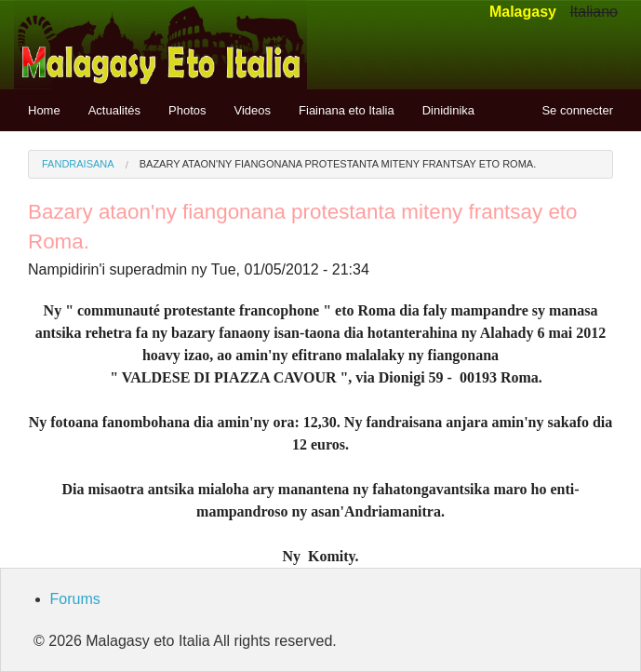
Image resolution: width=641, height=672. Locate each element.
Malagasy (523, 12)
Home (44, 110)
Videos (253, 110)
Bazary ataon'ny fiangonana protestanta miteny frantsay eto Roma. (338, 164)
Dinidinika (448, 110)
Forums (75, 599)
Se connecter (577, 110)
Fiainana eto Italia (347, 110)
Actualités (114, 110)
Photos (187, 110)
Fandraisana (78, 164)
